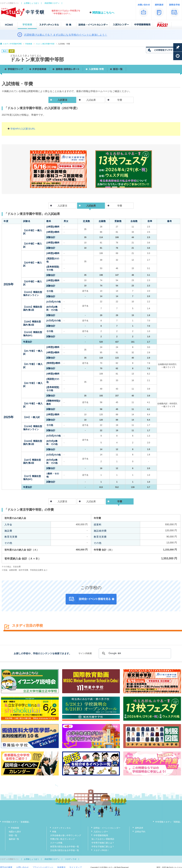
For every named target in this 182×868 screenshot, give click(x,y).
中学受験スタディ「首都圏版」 (16, 822)
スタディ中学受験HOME (12, 44)
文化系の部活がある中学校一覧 (65, 850)
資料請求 (139, 828)
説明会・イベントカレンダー (107, 828)
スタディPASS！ (101, 850)
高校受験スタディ (52, 3)
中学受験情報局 (101, 835)
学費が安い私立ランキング (62, 839)
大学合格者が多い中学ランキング (66, 835)
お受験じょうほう (31, 3)
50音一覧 (13, 835)
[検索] (134, 653)
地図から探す (15, 832)
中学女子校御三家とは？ (103, 847)
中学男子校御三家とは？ (103, 843)
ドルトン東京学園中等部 (45, 44)
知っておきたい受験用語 (103, 839)
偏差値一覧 (14, 839)
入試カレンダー (101, 832)
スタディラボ (71, 859)
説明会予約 (140, 832)
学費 (120, 100)
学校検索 (29, 44)
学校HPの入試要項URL (23, 129)
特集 (54, 832)
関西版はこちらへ (103, 13)
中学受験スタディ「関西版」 (169, 822)
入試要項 (62, 206)
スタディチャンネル (61, 828)
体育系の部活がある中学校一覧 (65, 847)
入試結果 (91, 100)
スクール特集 (56, 843)
